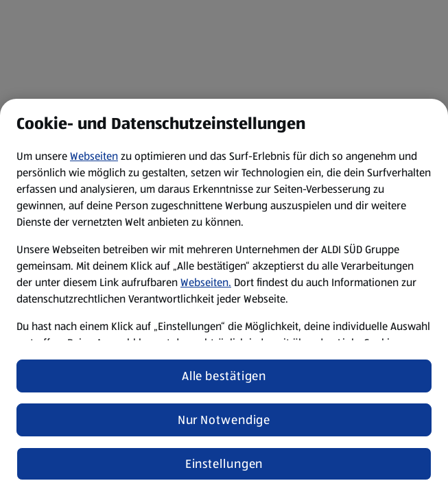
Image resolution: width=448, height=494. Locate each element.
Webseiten (94, 156)
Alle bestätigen (224, 376)
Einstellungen (224, 464)
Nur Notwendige (224, 420)
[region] (224, 296)
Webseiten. (206, 282)
